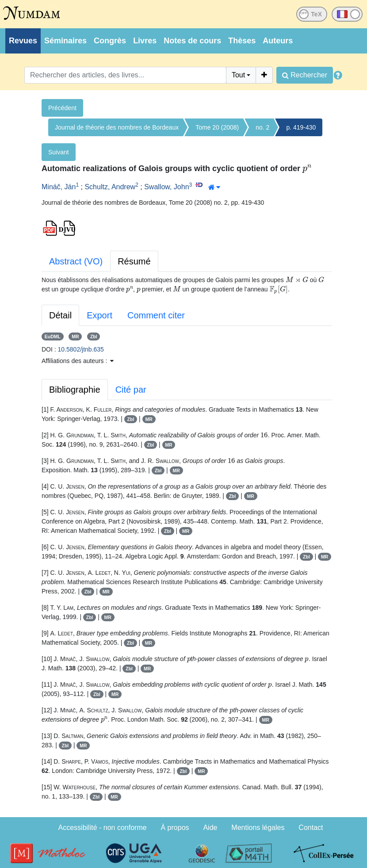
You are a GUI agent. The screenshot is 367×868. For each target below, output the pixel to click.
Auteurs (278, 41)
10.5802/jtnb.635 (81, 349)
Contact (311, 828)
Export (99, 315)
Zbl (94, 336)
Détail (60, 315)
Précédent (62, 108)
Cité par (131, 390)
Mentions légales (258, 828)
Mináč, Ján (59, 187)
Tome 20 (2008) (217, 127)
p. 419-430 (301, 127)
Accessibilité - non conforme (103, 828)
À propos (175, 828)
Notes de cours (192, 41)
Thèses (242, 41)
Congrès (110, 41)
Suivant (59, 152)
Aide (210, 828)
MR (75, 336)
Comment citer (156, 315)
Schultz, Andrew (110, 187)
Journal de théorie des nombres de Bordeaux (117, 127)
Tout (238, 75)
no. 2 (262, 127)
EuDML (53, 336)
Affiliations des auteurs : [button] (78, 361)
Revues (23, 41)
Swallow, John (166, 187)
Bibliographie (75, 390)
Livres (145, 41)
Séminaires (65, 41)
